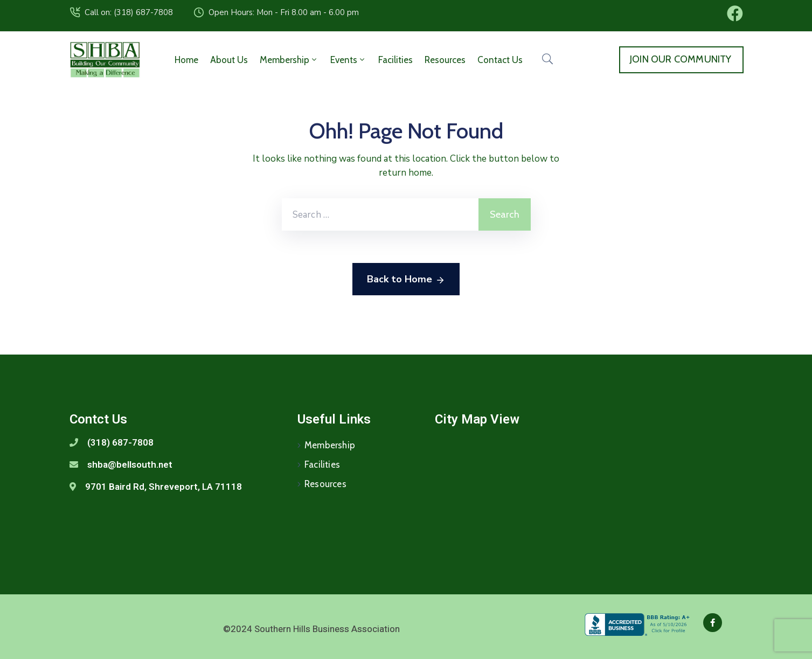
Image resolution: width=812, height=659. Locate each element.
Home (186, 60)
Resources (445, 60)
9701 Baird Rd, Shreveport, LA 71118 (164, 487)
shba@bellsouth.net (130, 464)
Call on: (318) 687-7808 (129, 12)
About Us (229, 60)
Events (348, 60)
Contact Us (500, 60)
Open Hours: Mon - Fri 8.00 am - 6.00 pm (284, 12)
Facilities (395, 60)
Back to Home (406, 280)
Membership (289, 60)
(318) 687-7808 (120, 442)
